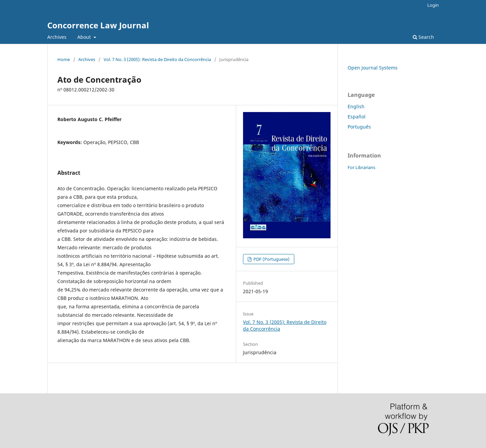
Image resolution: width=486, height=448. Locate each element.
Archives (57, 37)
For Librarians (361, 167)
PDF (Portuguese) (271, 259)
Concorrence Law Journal (98, 25)
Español (357, 117)
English (356, 106)
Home (64, 59)
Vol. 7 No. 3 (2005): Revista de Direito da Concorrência (157, 59)
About (85, 37)
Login (433, 5)
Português (359, 127)
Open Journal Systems (373, 68)
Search (423, 37)
